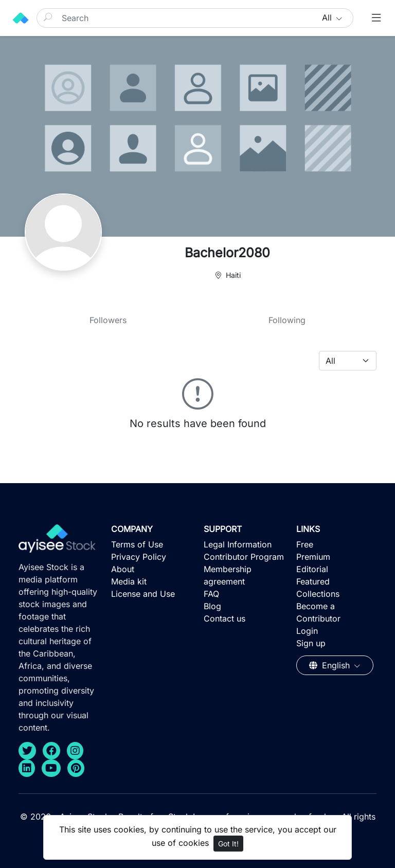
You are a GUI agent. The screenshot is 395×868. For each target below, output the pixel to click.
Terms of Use (137, 544)
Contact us (225, 618)
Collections (318, 594)
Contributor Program (244, 557)
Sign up (311, 643)
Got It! (228, 844)
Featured (313, 581)
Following (287, 320)
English (331, 665)
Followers (108, 320)
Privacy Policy (139, 557)
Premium (313, 557)
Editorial (312, 569)
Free (305, 544)
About (123, 569)
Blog (212, 606)
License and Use (143, 594)
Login (307, 631)
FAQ (211, 594)
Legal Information (238, 544)
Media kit (129, 581)
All (328, 17)
